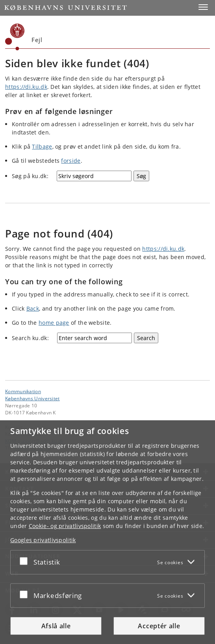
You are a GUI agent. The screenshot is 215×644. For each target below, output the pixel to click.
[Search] (146, 338)
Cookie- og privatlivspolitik (65, 526)
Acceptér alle (159, 626)
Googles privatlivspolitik (43, 540)
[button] (203, 7)
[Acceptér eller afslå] (26, 561)
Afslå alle (56, 626)
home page (54, 323)
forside (71, 161)
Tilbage (42, 146)
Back (33, 308)
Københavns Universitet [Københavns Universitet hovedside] (32, 398)
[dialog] (107, 532)
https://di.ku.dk (26, 87)
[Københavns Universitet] (15, 37)
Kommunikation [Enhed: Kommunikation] (23, 391)
